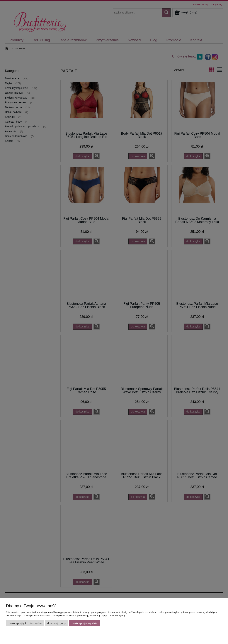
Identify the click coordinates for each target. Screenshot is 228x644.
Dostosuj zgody (57, 623)
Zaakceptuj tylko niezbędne (25, 623)
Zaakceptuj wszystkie (84, 623)
